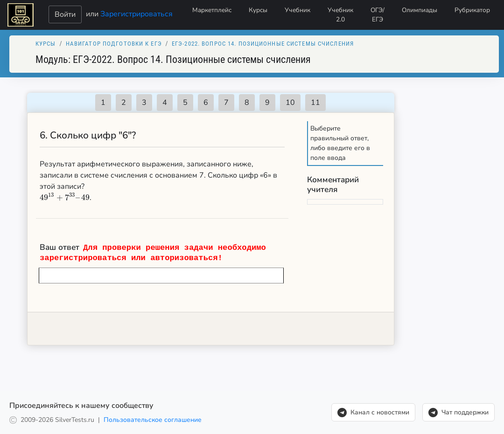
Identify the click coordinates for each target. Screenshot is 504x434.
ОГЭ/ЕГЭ (378, 15)
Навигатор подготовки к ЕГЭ (114, 44)
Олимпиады (420, 10)
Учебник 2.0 (340, 15)
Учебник (297, 10)
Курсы (258, 10)
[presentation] (65, 198)
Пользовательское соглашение (153, 420)
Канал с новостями (373, 413)
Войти (65, 14)
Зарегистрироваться (136, 14)
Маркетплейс (212, 10)
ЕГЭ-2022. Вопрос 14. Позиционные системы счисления (263, 44)
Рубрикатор (472, 10)
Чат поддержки (458, 413)
